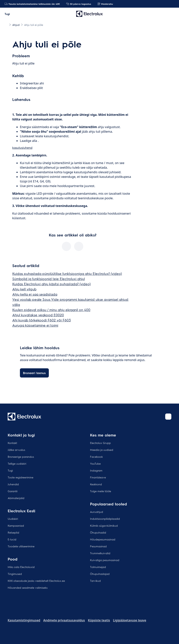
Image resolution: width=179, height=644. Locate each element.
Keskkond (96, 484)
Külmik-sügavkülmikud (104, 525)
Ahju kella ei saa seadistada (35, 294)
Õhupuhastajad (100, 574)
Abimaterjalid (16, 498)
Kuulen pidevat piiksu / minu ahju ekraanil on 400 (51, 310)
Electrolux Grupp (100, 443)
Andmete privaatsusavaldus (64, 620)
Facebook (96, 457)
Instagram (96, 470)
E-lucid (12, 539)
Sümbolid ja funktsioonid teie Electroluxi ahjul (49, 279)
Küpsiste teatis (99, 620)
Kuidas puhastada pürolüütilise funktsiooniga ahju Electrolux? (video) (67, 273)
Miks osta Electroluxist (21, 567)
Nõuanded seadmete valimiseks (28, 588)
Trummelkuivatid (100, 553)
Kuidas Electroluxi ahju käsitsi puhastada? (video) (51, 284)
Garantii (13, 491)
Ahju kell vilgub (24, 289)
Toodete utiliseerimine (21, 546)
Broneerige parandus (21, 457)
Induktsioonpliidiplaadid (105, 519)
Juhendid (13, 484)
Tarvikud (95, 581)
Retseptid (13, 532)
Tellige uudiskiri (17, 463)
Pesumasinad (98, 546)
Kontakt (12, 443)
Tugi (10, 470)
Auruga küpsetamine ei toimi (35, 325)
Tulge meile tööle (101, 491)
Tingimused (15, 574)
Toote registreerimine (20, 477)
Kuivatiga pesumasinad (105, 560)
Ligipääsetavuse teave (130, 620)
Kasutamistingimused (24, 620)
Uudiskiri (13, 519)
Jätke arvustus (16, 450)
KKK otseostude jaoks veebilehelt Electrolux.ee (36, 581)
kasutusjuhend (22, 148)
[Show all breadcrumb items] (6, 25)
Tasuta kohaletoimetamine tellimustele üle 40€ (32, 4)
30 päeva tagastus (79, 4)
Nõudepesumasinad (103, 539)
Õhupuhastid (98, 532)
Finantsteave (98, 477)
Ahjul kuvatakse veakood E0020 (38, 315)
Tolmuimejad (98, 567)
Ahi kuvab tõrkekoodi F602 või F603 (42, 320)
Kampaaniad (16, 525)
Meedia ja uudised (102, 450)
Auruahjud (96, 512)
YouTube (95, 463)
